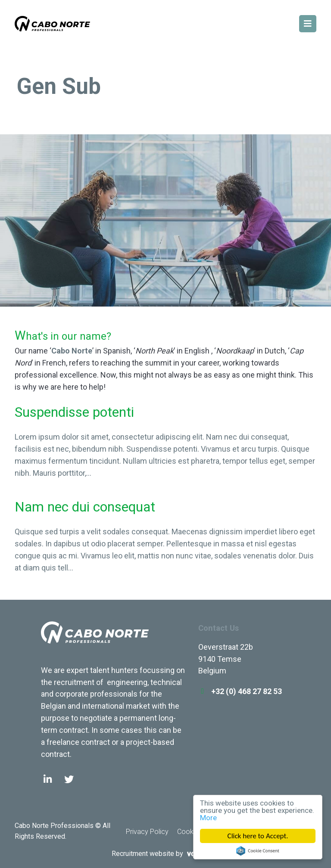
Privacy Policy (147, 832)
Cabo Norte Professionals (95, 639)
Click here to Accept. (258, 836)
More (208, 818)
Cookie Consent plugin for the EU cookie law (258, 851)
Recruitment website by (165, 854)
